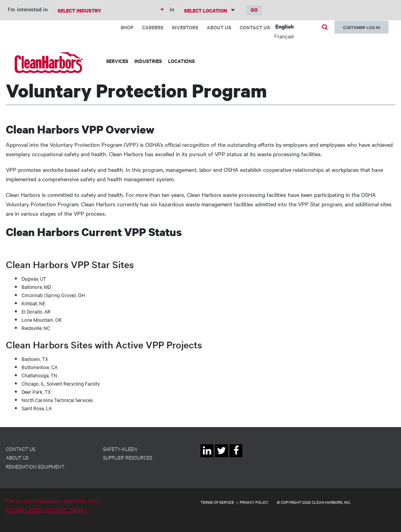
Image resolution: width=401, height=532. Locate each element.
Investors (185, 27)
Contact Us (255, 27)
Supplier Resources (128, 457)
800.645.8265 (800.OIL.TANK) (46, 510)
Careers (153, 27)
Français (284, 36)
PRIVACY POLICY (254, 502)
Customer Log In (361, 27)
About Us (219, 27)
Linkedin (207, 457)
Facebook (236, 457)
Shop (127, 27)
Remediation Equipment (35, 466)
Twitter (221, 457)
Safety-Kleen (120, 449)
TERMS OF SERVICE (217, 502)
